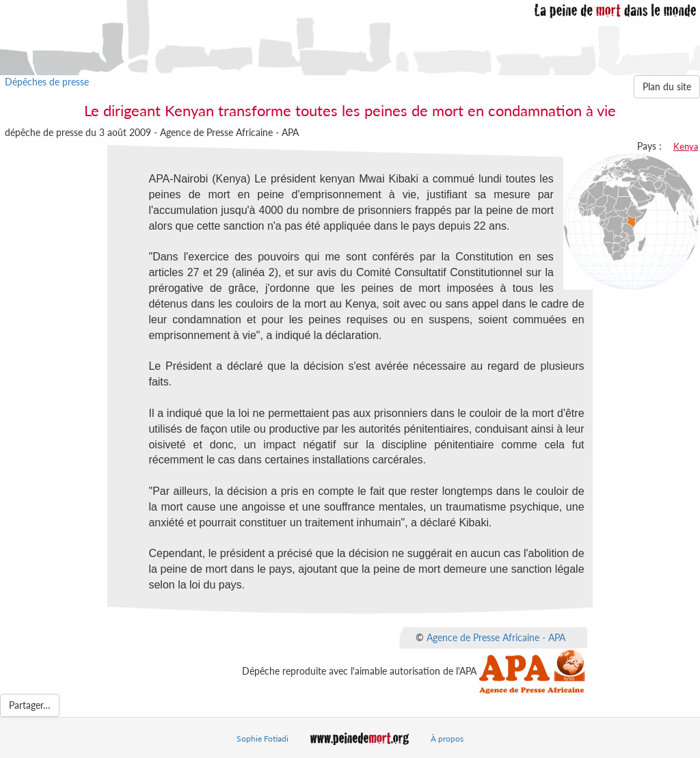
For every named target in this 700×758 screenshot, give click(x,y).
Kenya (686, 146)
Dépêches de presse (47, 82)
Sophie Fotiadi (262, 739)
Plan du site (667, 86)
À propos (447, 739)
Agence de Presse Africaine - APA (496, 637)
